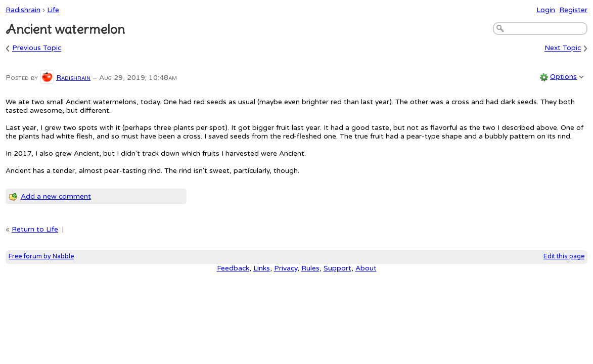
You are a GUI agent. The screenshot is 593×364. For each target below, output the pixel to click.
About (366, 268)
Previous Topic (37, 48)
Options (563, 77)
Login (546, 10)
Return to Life (35, 229)
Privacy (286, 268)
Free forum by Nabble (41, 257)
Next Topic (563, 48)
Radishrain (23, 10)
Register (573, 10)
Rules (310, 268)
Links (262, 268)
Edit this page (564, 257)
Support (337, 268)
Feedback (233, 268)
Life (53, 10)
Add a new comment (56, 196)
